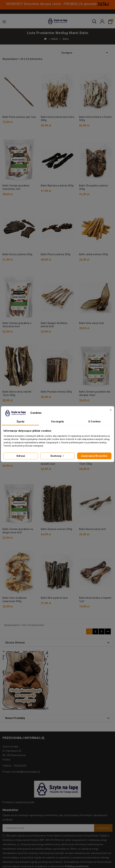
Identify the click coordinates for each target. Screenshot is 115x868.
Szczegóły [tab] (57, 422)
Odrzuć (21, 456)
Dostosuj (58, 456)
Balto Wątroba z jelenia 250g (57, 186)
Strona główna (15, 678)
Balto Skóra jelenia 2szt (16, 633)
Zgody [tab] (21, 422)
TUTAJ (103, 4)
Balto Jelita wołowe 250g (94, 254)
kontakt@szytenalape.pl (26, 807)
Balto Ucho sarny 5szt (92, 323)
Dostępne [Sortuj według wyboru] (85, 53)
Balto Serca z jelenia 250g (17, 254)
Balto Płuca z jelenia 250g (56, 254)
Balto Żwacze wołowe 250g (57, 529)
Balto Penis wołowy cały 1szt (19, 117)
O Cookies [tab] (95, 422)
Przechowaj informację (23, 773)
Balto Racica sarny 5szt (93, 518)
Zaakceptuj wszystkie (94, 456)
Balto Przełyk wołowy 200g (56, 392)
